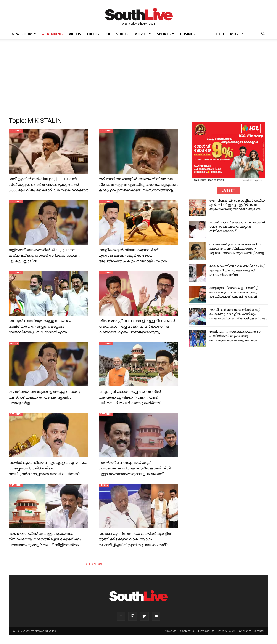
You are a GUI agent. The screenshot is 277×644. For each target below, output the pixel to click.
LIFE (206, 34)
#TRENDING (52, 34)
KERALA (14, 343)
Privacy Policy (227, 631)
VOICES (122, 34)
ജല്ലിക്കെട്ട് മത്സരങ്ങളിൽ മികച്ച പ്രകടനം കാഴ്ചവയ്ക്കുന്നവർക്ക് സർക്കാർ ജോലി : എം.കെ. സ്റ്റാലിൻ (44, 256)
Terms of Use (206, 631)
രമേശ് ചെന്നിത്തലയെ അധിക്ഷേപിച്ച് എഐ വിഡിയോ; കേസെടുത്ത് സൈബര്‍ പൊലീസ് (237, 271)
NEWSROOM (24, 34)
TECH (220, 34)
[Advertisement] (138, 77)
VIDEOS (75, 34)
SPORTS (166, 34)
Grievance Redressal (251, 631)
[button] (263, 34)
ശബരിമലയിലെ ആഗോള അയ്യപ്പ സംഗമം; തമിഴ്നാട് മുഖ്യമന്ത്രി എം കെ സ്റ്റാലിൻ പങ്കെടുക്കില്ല (44, 398)
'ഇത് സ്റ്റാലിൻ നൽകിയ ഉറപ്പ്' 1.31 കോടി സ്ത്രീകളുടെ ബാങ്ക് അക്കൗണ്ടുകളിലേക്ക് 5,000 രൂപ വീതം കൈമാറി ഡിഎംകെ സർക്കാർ (48, 185)
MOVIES (143, 34)
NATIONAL (16, 131)
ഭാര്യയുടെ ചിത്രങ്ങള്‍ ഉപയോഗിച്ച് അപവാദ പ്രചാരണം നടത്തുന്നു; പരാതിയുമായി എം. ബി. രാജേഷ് (234, 292)
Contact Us (187, 631)
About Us (170, 631)
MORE (237, 34)
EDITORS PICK (99, 34)
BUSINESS (188, 34)
